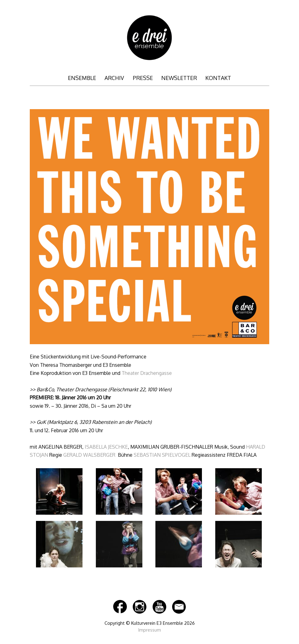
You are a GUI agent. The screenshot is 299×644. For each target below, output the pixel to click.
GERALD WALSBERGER (89, 455)
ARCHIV (114, 78)
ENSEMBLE (82, 78)
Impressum (150, 630)
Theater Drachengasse (147, 373)
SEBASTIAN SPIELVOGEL (162, 455)
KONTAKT (218, 78)
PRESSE (143, 78)
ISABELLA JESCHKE (106, 447)
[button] (59, 493)
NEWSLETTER (179, 78)
